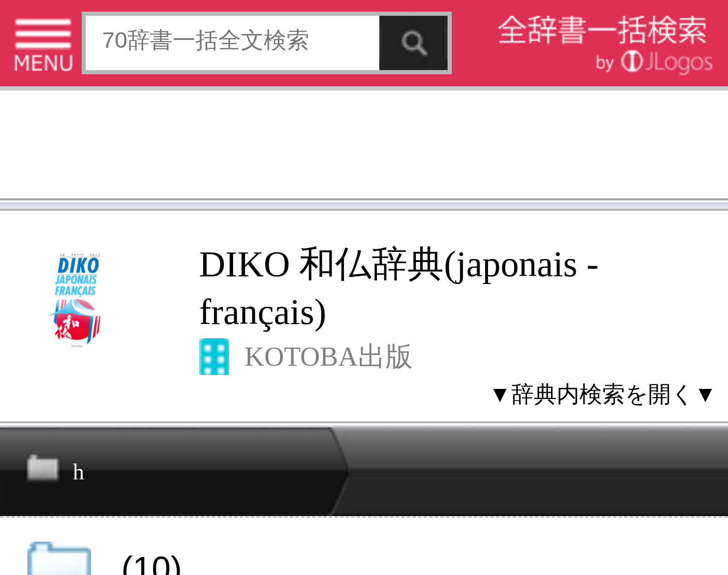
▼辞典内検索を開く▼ (603, 394)
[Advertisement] (364, 147)
